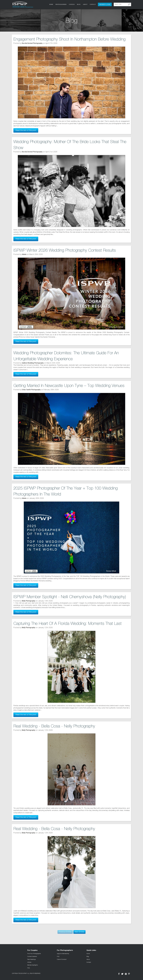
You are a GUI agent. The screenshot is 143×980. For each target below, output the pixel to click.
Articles (29, 962)
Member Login (105, 4)
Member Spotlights (33, 965)
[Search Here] (122, 4)
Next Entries (79, 932)
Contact (93, 4)
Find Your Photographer (34, 954)
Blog (79, 4)
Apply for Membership (63, 954)
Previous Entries (65, 932)
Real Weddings (32, 959)
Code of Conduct (62, 959)
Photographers (61, 4)
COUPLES (72, 4)
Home (51, 4)
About (85, 4)
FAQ (29, 968)
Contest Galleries (32, 956)
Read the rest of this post (26, 130)
